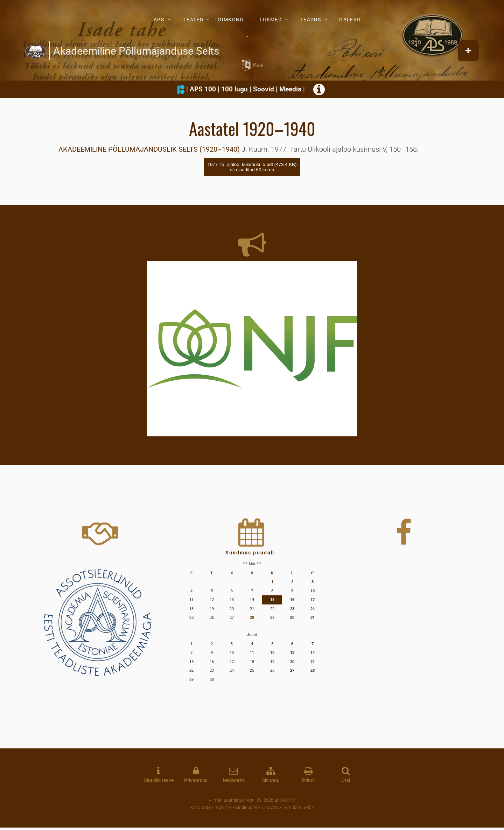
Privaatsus (196, 780)
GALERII (350, 20)
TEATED (193, 20)
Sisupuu (271, 780)
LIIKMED (271, 20)
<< (245, 563)
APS (159, 20)
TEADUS (311, 20)
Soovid (264, 89)
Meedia (290, 89)
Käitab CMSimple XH (211, 807)
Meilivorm (233, 780)
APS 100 (203, 89)
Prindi (308, 780)
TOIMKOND (229, 20)
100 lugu (234, 89)
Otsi (346, 780)
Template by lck (298, 807)
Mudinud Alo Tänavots (257, 807)
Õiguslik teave (159, 780)
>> (259, 563)
